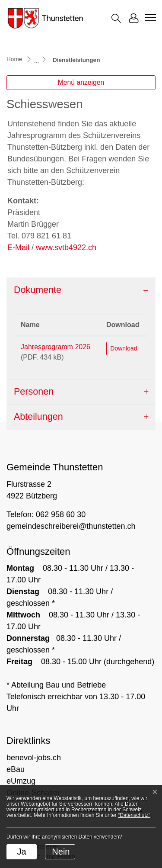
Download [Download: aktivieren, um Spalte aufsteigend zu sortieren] (123, 325)
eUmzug (21, 781)
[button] (116, 18)
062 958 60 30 (61, 514)
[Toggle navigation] (149, 18)
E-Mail (18, 248)
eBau (16, 769)
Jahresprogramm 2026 (56, 347)
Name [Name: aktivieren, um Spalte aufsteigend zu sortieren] (30, 325)
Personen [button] (34, 392)
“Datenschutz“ (134, 815)
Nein (61, 852)
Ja (21, 852)
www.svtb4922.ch (71, 248)
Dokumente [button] (38, 290)
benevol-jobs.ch (34, 758)
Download (124, 348)
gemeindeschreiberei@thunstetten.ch (71, 526)
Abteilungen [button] (38, 417)
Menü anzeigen (81, 82)
